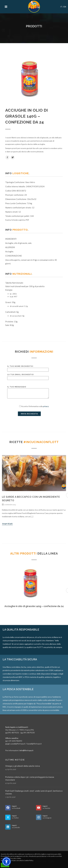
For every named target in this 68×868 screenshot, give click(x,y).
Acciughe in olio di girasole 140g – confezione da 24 (34, 606)
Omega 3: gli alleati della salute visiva (23, 766)
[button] (6, 862)
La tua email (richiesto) (28, 376)
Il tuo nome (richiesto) (28, 368)
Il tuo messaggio (28, 392)
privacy (46, 406)
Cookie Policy (28, 860)
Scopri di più (7, 524)
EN (65, 7)
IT (61, 7)
